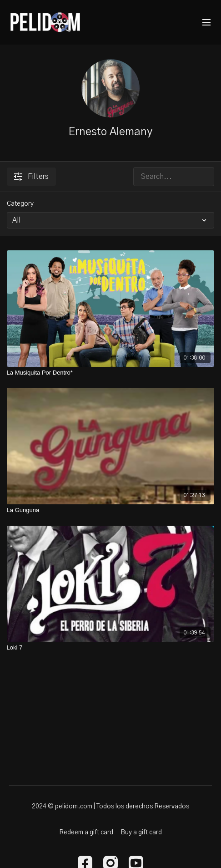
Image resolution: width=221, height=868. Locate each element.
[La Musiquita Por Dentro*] (111, 373)
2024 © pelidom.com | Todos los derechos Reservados (110, 807)
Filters (31, 177)
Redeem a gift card (86, 832)
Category (20, 204)
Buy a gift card (141, 832)
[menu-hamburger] (206, 23)
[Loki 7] (111, 648)
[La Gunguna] (111, 510)
